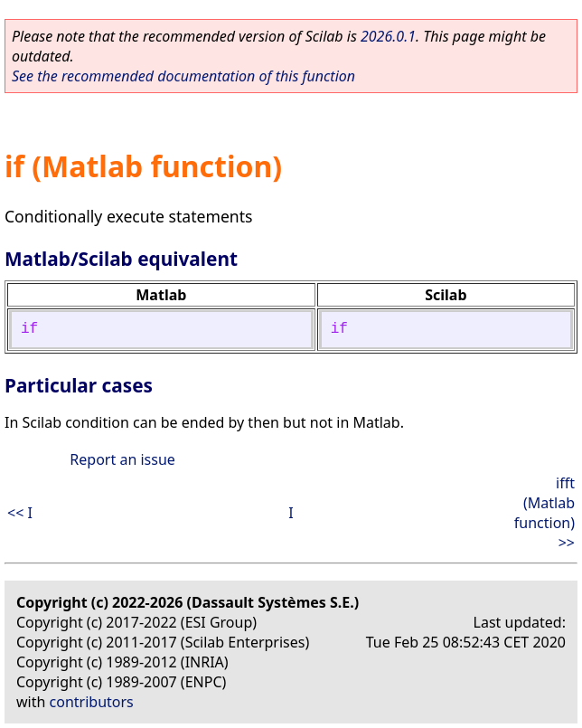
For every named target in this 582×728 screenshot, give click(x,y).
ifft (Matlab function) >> (544, 513)
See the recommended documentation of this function (183, 76)
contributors (92, 702)
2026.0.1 (388, 36)
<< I (20, 513)
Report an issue (122, 459)
